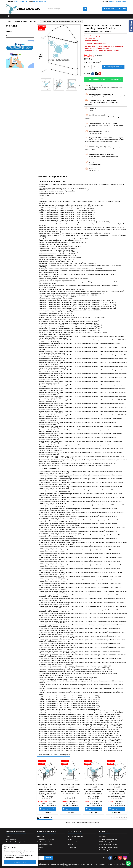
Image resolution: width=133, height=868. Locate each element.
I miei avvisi (72, 847)
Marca (108, 31)
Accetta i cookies (20, 862)
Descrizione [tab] (42, 177)
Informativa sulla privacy (13, 858)
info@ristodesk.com (40, 2)
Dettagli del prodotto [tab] (58, 177)
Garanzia (40, 847)
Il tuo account (75, 832)
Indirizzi (71, 845)
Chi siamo (9, 836)
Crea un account (121, 2)
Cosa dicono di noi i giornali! (15, 842)
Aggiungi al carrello (113, 67)
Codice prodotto (90, 31)
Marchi (9, 31)
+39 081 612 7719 (19, 2)
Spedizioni (40, 836)
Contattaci (105, 832)
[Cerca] (66, 9)
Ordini (70, 839)
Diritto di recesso (43, 850)
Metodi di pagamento (44, 845)
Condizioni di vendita (44, 842)
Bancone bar (12, 26)
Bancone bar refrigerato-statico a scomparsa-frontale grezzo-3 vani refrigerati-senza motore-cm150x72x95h (117, 793)
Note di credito (73, 842)
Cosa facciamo (11, 839)
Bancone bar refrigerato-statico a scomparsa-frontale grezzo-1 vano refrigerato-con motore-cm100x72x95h (94, 793)
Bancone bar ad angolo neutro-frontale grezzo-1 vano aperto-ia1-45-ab (70, 791)
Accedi (112, 2)
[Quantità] (95, 67)
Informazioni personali (76, 836)
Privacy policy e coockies (45, 839)
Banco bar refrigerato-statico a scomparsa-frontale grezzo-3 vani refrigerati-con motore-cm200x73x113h (47, 793)
